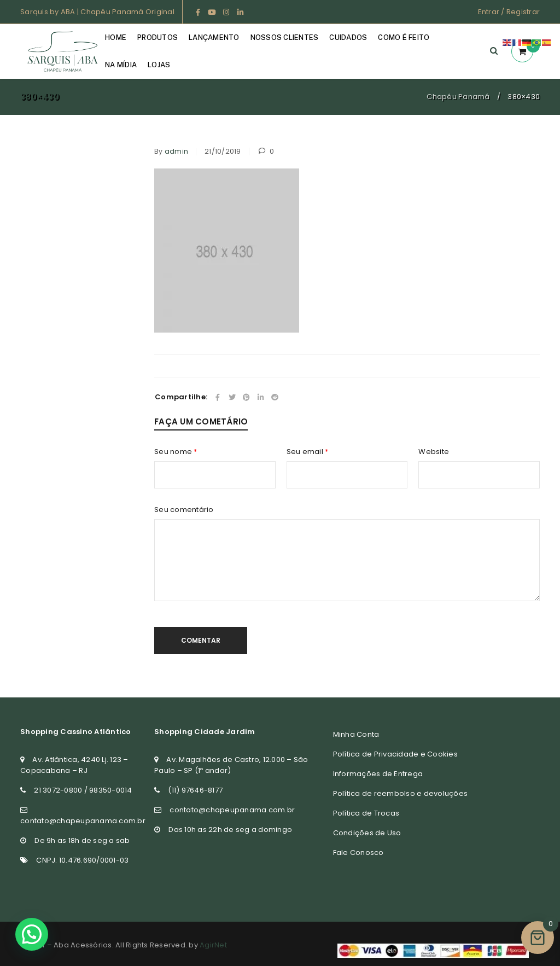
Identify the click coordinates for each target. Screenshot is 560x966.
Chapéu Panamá (458, 97)
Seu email (308, 452)
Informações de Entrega (378, 774)
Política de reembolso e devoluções (401, 793)
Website (434, 452)
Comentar (201, 640)
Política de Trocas (366, 813)
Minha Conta (356, 734)
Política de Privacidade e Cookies (395, 754)
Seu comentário (184, 510)
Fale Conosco (358, 852)
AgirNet (213, 945)
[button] (31, 935)
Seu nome (176, 452)
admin (176, 151)
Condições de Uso (367, 833)
